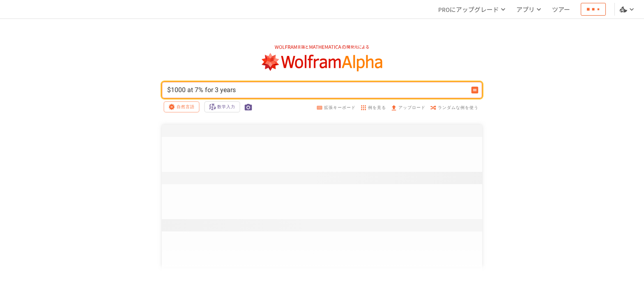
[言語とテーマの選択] (628, 9)
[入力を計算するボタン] (475, 90)
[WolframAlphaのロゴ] (322, 62)
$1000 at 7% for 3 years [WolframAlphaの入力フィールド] (317, 90)
